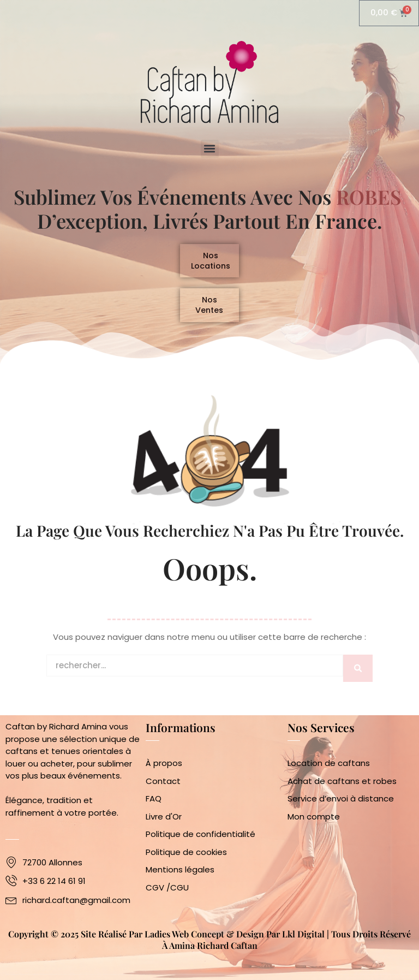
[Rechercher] (358, 675)
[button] (210, 149)
